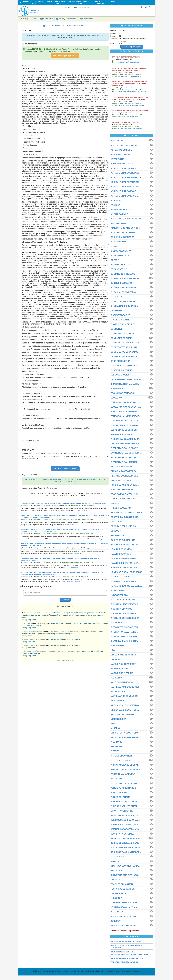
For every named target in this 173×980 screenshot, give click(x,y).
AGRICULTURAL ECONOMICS (125, 173)
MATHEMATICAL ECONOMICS (125, 687)
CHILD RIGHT (117, 311)
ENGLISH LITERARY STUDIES (125, 444)
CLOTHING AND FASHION (123, 324)
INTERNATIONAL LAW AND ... (125, 636)
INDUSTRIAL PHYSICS (121, 609)
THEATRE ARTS (118, 894)
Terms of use (136, 971)
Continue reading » (82, 511)
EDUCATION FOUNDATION (123, 402)
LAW (113, 650)
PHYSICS (115, 751)
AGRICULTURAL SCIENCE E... (125, 196)
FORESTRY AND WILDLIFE (123, 499)
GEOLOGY (116, 531)
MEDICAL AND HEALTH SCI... (125, 710)
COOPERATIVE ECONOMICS (124, 352)
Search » (65, 600)
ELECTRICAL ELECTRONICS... (125, 421)
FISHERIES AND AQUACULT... (125, 485)
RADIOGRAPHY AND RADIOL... (126, 815)
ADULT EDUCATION (120, 154)
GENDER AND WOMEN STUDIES (126, 512)
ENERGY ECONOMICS (121, 434)
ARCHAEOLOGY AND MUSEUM (126, 219)
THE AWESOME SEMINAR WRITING (125, 962)
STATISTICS (116, 871)
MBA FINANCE (118, 701)
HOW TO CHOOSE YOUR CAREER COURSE (128, 942)
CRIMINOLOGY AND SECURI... (125, 356)
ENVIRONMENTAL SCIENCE (124, 462)
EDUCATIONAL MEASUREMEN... (126, 416)
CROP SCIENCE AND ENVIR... (125, 366)
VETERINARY (117, 912)
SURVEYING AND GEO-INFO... (125, 875)
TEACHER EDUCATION (122, 884)
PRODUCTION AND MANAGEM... (126, 770)
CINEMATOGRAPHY (120, 315)
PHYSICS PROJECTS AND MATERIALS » (129, 63)
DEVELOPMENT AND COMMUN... (126, 379)
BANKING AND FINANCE (122, 237)
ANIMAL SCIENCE (119, 214)
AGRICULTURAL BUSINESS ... (125, 168)
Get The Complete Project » (65, 469)
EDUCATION (116, 398)
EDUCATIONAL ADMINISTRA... (125, 412)
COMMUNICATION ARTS (122, 334)
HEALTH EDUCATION (121, 554)
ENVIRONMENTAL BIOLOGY (124, 448)
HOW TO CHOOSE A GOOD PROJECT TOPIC (128, 958)
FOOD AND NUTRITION (122, 490)
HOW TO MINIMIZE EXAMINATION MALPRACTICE (130, 955)
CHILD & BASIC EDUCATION (124, 306)
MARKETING (117, 678)
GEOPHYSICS (117, 535)
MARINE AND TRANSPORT (124, 664)
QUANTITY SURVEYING (122, 811)
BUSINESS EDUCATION (122, 283)
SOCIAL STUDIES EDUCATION (125, 848)
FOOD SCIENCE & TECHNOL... (125, 494)
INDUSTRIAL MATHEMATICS (124, 604)
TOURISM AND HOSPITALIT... (125, 903)
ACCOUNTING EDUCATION (124, 145)
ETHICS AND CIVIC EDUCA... (124, 471)
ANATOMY (116, 205)
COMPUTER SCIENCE (121, 338)
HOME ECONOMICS (120, 577)
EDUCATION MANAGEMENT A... (126, 407)
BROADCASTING (119, 269)
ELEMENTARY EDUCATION (124, 430)
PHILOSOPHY (117, 747)
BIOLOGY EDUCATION (121, 251)
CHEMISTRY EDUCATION (123, 301)
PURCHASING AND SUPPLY (124, 802)
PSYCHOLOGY (118, 779)
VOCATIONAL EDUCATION (123, 916)
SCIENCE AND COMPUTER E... (125, 825)
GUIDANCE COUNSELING (123, 540)
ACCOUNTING (117, 141)
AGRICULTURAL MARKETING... (126, 187)
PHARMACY (116, 742)
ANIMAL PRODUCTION (122, 210)
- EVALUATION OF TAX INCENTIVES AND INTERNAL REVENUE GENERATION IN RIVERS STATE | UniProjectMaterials (84, 971)
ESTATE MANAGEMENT (122, 467)
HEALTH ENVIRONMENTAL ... (125, 558)
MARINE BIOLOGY (119, 669)
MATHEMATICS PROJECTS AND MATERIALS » (130, 128)
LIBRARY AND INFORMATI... (124, 655)
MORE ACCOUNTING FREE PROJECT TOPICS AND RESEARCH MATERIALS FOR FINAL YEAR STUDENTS (66, 481)
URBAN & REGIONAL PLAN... (125, 907)
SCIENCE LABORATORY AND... (126, 829)
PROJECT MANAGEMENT (123, 774)
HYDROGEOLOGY (119, 595)
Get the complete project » (65, 55)
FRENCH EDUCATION (121, 508)
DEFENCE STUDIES (120, 375)
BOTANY (115, 260)
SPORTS (115, 861)
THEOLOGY (116, 898)
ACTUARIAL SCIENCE (121, 150)
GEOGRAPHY (117, 522)
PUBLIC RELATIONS (120, 797)
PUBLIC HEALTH (119, 792)
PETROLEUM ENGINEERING (124, 737)
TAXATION (116, 880)
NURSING (115, 728)
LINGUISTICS (117, 659)
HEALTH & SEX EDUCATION (124, 545)
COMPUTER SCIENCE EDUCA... (126, 343)
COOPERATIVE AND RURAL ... (125, 347)
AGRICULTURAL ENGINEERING (126, 177)
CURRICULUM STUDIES (122, 370)
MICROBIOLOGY (119, 719)
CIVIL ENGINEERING (120, 320)
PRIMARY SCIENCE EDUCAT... (125, 765)
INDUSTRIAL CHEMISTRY (123, 600)
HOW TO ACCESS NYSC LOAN (123, 951)
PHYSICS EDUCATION (121, 756)
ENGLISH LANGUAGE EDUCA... (126, 439)
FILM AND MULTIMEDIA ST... (124, 476)
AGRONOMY (117, 200)
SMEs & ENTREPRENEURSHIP (125, 838)
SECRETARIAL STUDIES (122, 834)
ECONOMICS (117, 389)
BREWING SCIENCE (120, 265)
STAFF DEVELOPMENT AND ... (125, 866)
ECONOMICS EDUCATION (123, 393)
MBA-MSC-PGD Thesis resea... (125, 926)
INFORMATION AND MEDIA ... (125, 614)
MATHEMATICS (118, 692)
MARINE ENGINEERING (122, 673)
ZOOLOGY (116, 921)
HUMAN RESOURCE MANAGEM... (127, 586)
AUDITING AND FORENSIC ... (124, 233)
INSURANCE (117, 623)
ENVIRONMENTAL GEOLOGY (125, 457)
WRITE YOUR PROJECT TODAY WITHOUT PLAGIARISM (127, 947)
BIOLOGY (115, 246)
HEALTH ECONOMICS (121, 549)
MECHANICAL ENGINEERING (125, 705)
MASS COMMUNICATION (123, 682)
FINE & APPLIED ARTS (121, 480)
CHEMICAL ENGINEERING (123, 292)
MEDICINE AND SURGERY (123, 714)
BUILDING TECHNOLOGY (123, 274)
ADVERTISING (117, 159)
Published (48, 457)
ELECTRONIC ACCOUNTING (124, 425)
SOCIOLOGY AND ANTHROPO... (126, 852)
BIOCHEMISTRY (118, 242)
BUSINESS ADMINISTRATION (125, 278)
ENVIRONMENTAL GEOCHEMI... (126, 453)
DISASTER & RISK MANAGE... (125, 384)
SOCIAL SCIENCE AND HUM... (125, 843)
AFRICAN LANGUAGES (122, 164)
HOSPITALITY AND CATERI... (124, 581)
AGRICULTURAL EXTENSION (125, 182)
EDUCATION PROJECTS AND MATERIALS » (130, 76)
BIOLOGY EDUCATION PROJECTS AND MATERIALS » (132, 92)
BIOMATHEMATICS (120, 256)
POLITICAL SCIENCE (121, 760)
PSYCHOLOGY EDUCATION (124, 783)
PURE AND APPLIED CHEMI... (125, 806)
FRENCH (115, 503)
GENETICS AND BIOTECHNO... (125, 517)
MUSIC (114, 724)
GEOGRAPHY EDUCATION (123, 526)
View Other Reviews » (65, 661)
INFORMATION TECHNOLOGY (125, 618)
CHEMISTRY (116, 297)
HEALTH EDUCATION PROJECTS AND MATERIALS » (132, 105)
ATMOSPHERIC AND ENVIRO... (125, 228)
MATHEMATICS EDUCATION (124, 696)
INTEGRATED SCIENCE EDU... (125, 627)
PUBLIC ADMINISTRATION (123, 788)
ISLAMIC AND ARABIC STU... (124, 641)
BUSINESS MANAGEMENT (123, 288)
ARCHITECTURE (119, 223)
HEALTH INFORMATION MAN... (125, 563)
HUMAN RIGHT (118, 591)
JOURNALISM (117, 646)
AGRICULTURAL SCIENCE (123, 191)
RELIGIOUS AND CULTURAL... (125, 820)
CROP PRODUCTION (121, 361)
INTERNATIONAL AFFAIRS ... (124, 632)
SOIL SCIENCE (118, 857)
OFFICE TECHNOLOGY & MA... (125, 733)
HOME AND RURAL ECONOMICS (126, 572)
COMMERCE (117, 329)
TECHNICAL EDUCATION (123, 889)
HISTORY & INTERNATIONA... (125, 568)
